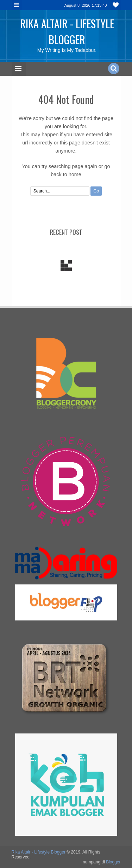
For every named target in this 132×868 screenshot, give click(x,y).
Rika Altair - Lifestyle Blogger (67, 31)
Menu (17, 5)
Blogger (113, 862)
